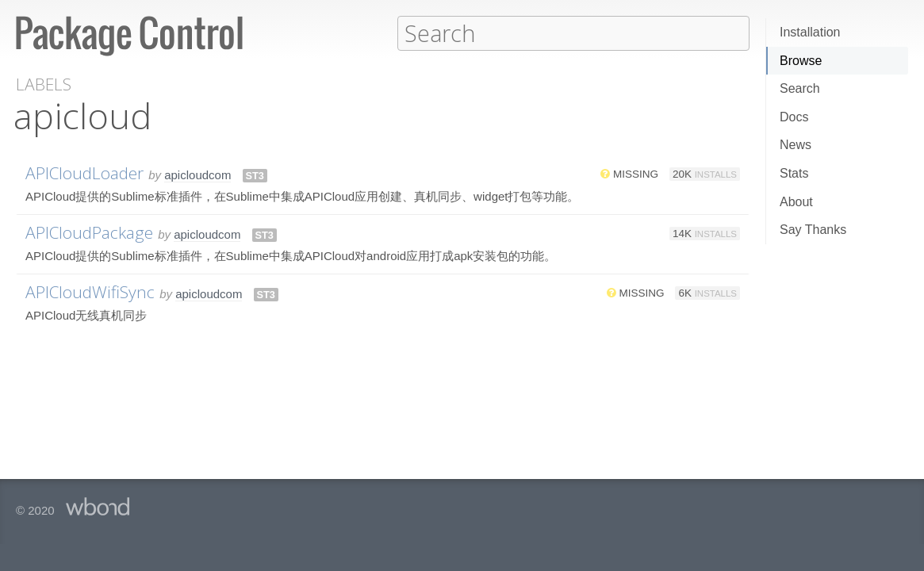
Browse (801, 61)
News (796, 145)
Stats (794, 173)
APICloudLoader (84, 172)
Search (800, 88)
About (796, 202)
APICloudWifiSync (90, 291)
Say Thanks (813, 230)
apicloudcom (197, 174)
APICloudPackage (89, 232)
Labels (44, 84)
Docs (794, 117)
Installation (810, 32)
